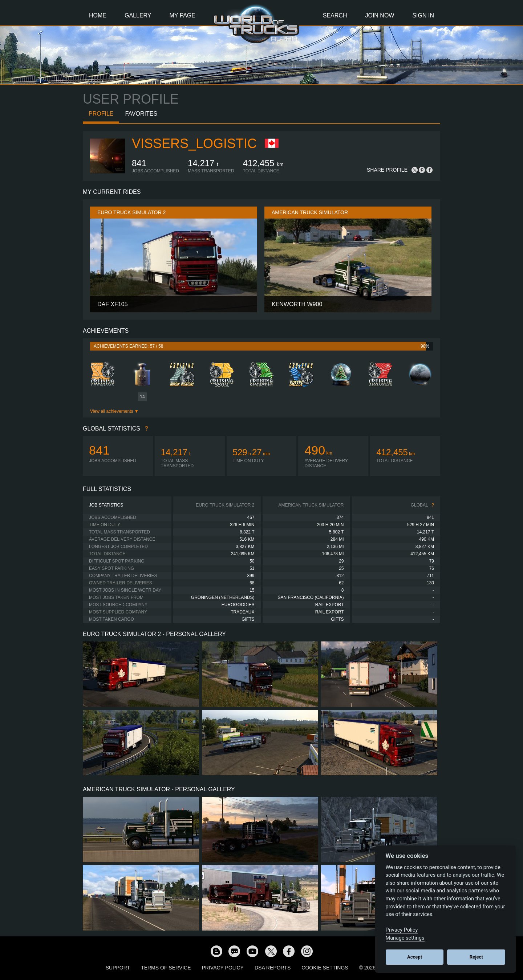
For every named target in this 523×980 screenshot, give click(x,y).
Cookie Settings (325, 968)
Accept (415, 957)
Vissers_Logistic (194, 143)
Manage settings (405, 938)
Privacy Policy (223, 968)
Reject (476, 957)
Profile (101, 114)
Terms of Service (166, 968)
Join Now (380, 15)
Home (98, 15)
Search (335, 15)
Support (118, 968)
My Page (183, 15)
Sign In (423, 15)
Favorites (141, 114)
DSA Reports (273, 968)
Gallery (138, 15)
